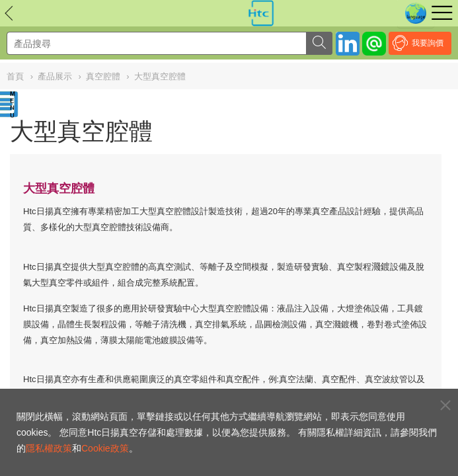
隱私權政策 (49, 448)
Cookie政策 (105, 448)
